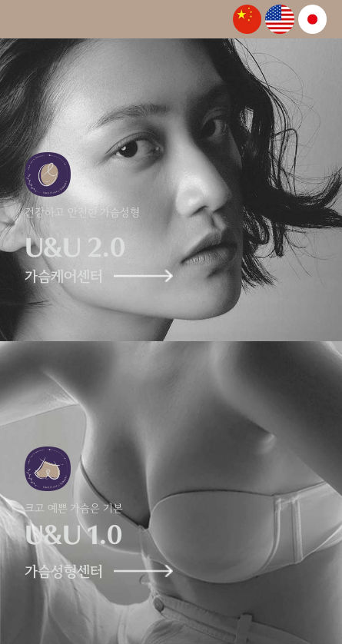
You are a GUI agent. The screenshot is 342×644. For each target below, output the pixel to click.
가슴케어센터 (89, 277)
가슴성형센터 (89, 572)
